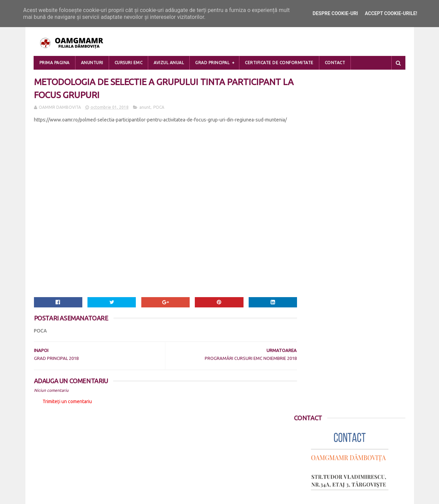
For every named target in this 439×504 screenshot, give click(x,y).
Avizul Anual (169, 63)
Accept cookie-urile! (391, 13)
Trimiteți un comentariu (67, 403)
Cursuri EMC (129, 63)
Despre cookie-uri (335, 13)
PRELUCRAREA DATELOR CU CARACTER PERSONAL (88, 444)
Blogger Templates (116, 495)
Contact (335, 63)
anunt (145, 109)
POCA (159, 109)
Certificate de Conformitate (279, 63)
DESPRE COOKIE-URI (56, 460)
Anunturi (92, 63)
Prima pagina (55, 63)
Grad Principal (212, 63)
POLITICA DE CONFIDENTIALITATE (70, 452)
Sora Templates (74, 495)
